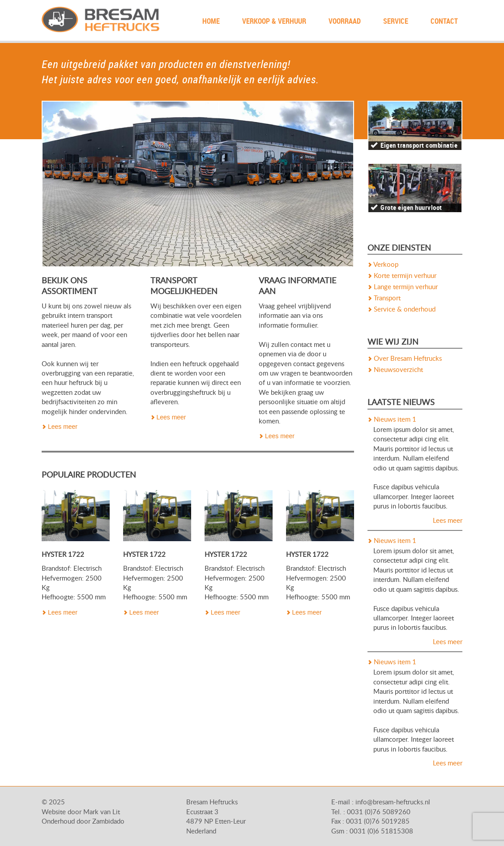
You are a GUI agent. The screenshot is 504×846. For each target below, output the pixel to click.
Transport (384, 298)
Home (211, 21)
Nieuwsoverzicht (395, 370)
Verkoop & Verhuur (274, 21)
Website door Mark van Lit (81, 812)
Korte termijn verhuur (402, 276)
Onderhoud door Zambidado (83, 822)
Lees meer (60, 427)
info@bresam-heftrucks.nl (393, 802)
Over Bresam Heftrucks (405, 359)
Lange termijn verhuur (403, 287)
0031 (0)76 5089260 (379, 812)
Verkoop (383, 265)
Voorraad (345, 21)
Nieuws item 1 (392, 420)
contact (444, 21)
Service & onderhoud (401, 310)
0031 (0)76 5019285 (378, 822)
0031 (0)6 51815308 (381, 831)
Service (396, 21)
